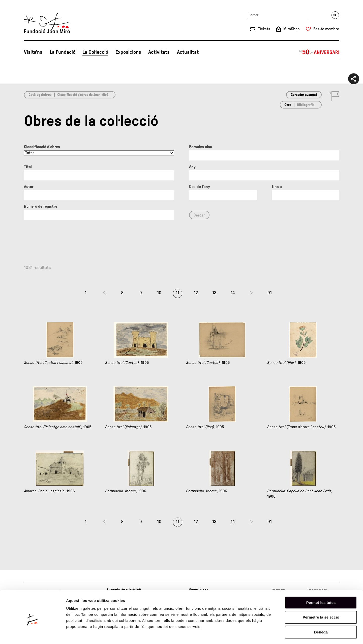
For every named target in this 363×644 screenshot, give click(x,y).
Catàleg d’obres (40, 95)
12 (196, 293)
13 (214, 293)
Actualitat (188, 52)
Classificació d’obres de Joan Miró (83, 95)
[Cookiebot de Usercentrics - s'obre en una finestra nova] (33, 634)
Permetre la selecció (321, 597)
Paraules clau (201, 147)
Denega (321, 612)
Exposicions (128, 52)
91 (270, 293)
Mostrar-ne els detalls (290, 634)
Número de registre (41, 206)
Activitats (159, 52)
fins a (277, 187)
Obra (288, 105)
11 (177, 293)
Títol (28, 167)
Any (192, 167)
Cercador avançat (304, 95)
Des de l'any (200, 187)
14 (233, 293)
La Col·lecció (95, 52)
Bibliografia (306, 105)
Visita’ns (33, 52)
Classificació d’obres (42, 147)
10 (159, 293)
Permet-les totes (321, 582)
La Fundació (63, 52)
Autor (29, 187)
